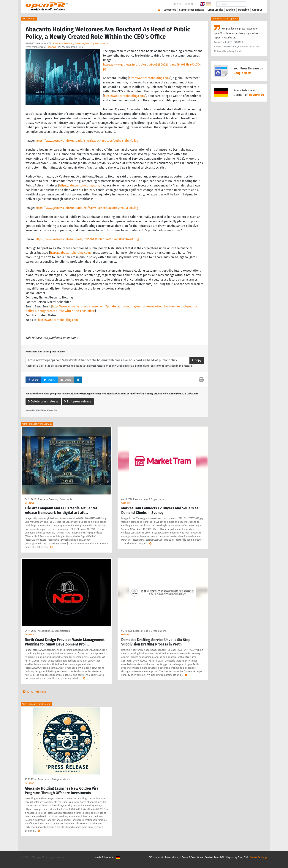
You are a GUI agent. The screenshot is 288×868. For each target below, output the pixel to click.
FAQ (151, 857)
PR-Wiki (177, 4)
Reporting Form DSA (237, 857)
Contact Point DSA (215, 857)
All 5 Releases (33, 692)
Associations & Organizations (150, 499)
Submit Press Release (192, 10)
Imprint (189, 4)
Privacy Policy (172, 857)
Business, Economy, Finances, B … (56, 499)
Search (254, 4)
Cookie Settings (258, 857)
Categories (170, 10)
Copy (197, 360)
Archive (231, 10)
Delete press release (43, 401)
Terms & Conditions (192, 857)
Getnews (51, 47)
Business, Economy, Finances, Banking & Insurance (81, 43)
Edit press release (78, 401)
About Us (257, 10)
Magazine (243, 10)
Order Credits (215, 10)
